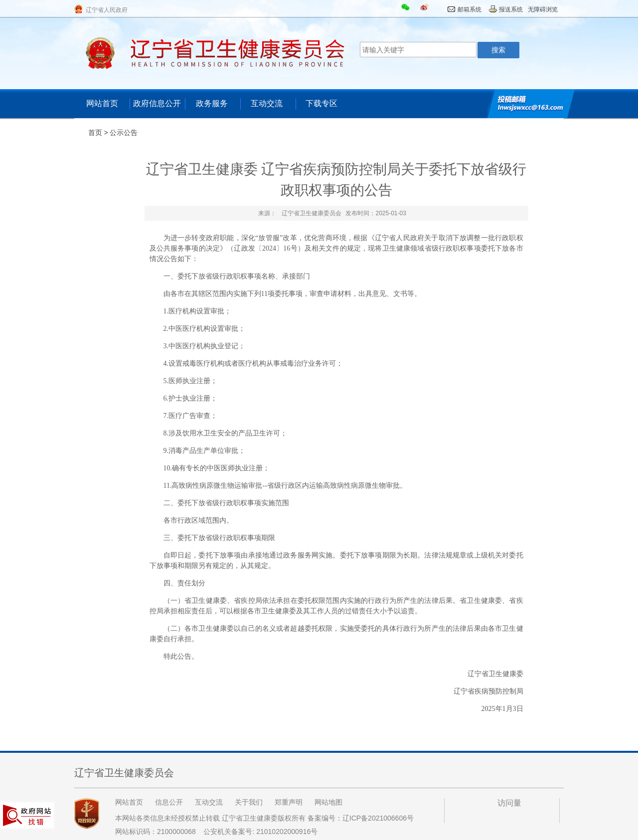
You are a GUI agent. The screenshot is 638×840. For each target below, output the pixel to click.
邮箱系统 (470, 9)
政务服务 (212, 103)
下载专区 (321, 103)
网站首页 (102, 103)
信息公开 (169, 802)
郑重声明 (289, 802)
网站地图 (328, 802)
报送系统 (511, 9)
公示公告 (124, 133)
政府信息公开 (157, 103)
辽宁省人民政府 (107, 10)
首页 (95, 133)
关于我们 (249, 802)
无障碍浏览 (543, 9)
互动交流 (267, 103)
